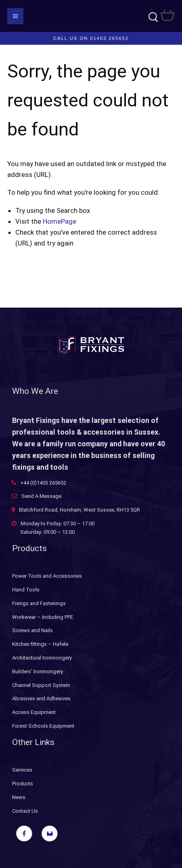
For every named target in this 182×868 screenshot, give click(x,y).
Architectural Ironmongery (42, 658)
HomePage (60, 221)
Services (22, 770)
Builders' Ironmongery (38, 671)
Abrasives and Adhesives (41, 698)
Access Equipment (34, 712)
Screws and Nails (32, 630)
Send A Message (41, 496)
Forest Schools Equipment (43, 726)
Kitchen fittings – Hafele (40, 644)
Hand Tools (26, 590)
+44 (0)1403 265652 (43, 483)
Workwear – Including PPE (43, 617)
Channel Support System (41, 685)
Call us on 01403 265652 (91, 38)
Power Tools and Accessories (47, 576)
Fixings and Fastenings (39, 603)
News (19, 797)
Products (23, 784)
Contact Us (25, 811)
